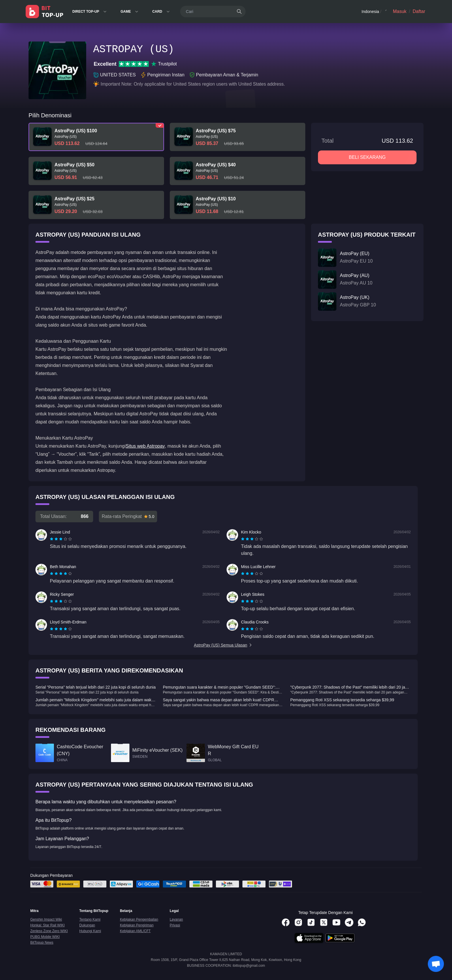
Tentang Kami (90, 919)
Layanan (176, 919)
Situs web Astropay (145, 446)
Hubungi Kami (90, 931)
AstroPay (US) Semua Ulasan (223, 645)
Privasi (175, 925)
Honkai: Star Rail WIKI (47, 925)
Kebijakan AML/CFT (135, 931)
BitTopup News (42, 943)
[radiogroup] (61, 539)
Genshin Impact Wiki (46, 919)
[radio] (52, 539)
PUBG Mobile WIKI (45, 937)
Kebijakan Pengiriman (137, 925)
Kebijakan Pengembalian (139, 919)
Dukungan (87, 925)
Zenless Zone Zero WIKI (49, 931)
